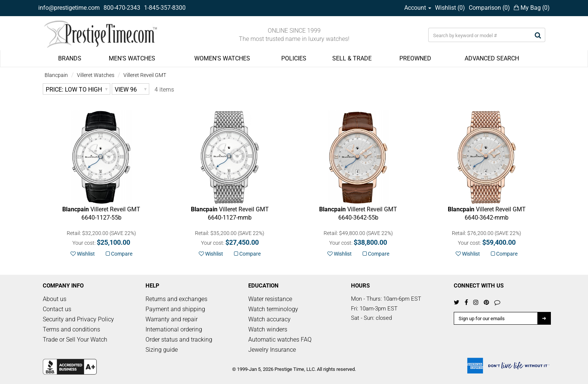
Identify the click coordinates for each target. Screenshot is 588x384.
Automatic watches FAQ (280, 340)
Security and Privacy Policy (78, 319)
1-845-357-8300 (165, 8)
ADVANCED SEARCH (492, 58)
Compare (119, 254)
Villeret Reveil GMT (145, 75)
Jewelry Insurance (272, 350)
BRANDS (70, 58)
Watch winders (268, 329)
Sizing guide (162, 350)
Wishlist (83, 254)
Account (418, 8)
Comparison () (489, 8)
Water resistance (270, 299)
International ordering (174, 329)
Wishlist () (450, 8)
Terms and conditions (71, 329)
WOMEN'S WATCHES (222, 58)
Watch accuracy (269, 319)
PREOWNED (415, 58)
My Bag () (532, 8)
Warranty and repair (172, 319)
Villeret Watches (96, 75)
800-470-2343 (122, 8)
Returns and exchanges (176, 299)
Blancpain (56, 75)
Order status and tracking (179, 340)
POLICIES (294, 58)
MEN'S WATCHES (132, 58)
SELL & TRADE (352, 58)
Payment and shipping (175, 309)
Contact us (57, 309)
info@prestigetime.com (69, 8)
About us (55, 299)
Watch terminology (273, 309)
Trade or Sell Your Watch (75, 340)
